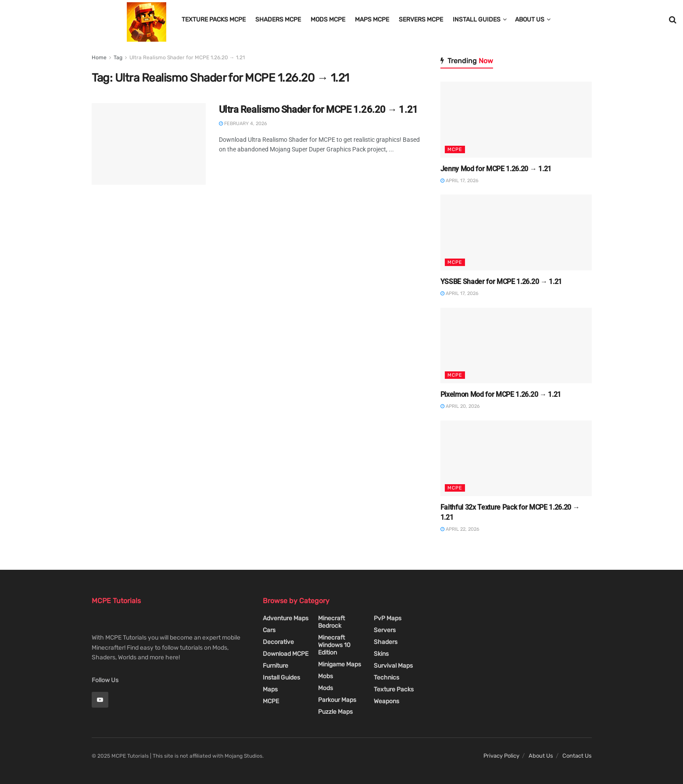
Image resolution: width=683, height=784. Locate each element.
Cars (269, 630)
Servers (385, 630)
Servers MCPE (421, 20)
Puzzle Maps (335, 712)
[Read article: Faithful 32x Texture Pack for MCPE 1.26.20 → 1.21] (516, 459)
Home (99, 58)
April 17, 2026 (460, 181)
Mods (325, 688)
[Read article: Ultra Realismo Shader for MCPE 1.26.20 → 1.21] (149, 144)
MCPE (455, 149)
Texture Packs (394, 689)
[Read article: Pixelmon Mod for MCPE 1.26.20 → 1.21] (516, 346)
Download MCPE (286, 654)
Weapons (386, 701)
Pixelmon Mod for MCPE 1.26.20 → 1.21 (501, 394)
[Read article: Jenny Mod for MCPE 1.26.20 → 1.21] (516, 120)
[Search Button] (673, 20)
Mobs (325, 676)
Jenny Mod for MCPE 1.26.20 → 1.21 (496, 169)
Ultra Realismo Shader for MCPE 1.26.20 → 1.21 (187, 58)
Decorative (278, 642)
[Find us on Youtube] (100, 700)
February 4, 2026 (243, 124)
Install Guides (477, 20)
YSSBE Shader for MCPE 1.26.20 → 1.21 (501, 282)
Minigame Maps (340, 664)
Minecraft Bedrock (331, 622)
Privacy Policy (501, 756)
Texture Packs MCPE (214, 20)
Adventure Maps (286, 618)
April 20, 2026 (460, 406)
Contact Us (577, 756)
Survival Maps (393, 666)
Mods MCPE (328, 20)
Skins (381, 654)
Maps (270, 689)
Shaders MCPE (278, 20)
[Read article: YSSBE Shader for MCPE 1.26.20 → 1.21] (516, 232)
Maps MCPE (372, 20)
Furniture (275, 666)
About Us (530, 20)
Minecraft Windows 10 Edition (334, 645)
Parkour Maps (337, 700)
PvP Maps (388, 618)
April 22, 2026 (460, 529)
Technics (386, 678)
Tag (118, 58)
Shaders (386, 642)
